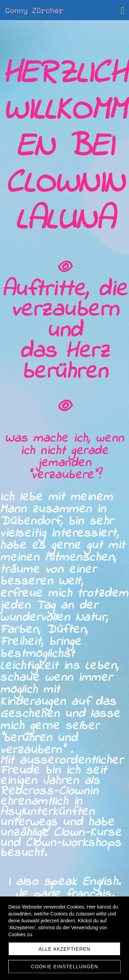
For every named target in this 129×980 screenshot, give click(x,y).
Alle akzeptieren (64, 949)
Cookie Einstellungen (64, 967)
